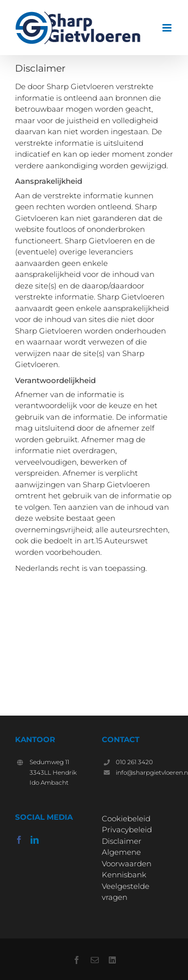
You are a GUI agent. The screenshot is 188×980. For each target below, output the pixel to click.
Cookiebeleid (126, 819)
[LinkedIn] (35, 840)
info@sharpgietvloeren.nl (144, 772)
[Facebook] (19, 840)
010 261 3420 (134, 762)
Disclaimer (122, 841)
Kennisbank (124, 875)
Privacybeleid (127, 830)
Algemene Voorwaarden (127, 858)
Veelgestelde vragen (126, 892)
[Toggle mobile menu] (168, 28)
